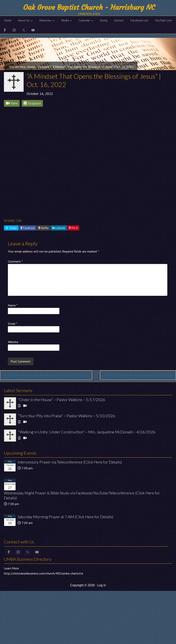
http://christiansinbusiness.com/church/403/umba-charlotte (44, 573)
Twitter (11, 228)
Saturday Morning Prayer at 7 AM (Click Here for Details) (65, 517)
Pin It (73, 228)
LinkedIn (59, 228)
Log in (102, 585)
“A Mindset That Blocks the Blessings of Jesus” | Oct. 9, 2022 (46, 375)
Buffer (43, 228)
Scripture (32, 103)
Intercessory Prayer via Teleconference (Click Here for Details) (70, 462)
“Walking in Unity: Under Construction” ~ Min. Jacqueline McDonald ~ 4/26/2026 (87, 432)
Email (13, 324)
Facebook (28, 228)
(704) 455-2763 (89, 14)
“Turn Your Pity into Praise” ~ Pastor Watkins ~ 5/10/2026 (67, 416)
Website (13, 342)
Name (13, 305)
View (12, 103)
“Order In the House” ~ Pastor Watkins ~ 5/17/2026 (62, 400)
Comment (15, 261)
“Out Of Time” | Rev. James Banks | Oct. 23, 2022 (138, 375)
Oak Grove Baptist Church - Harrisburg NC (89, 7)
